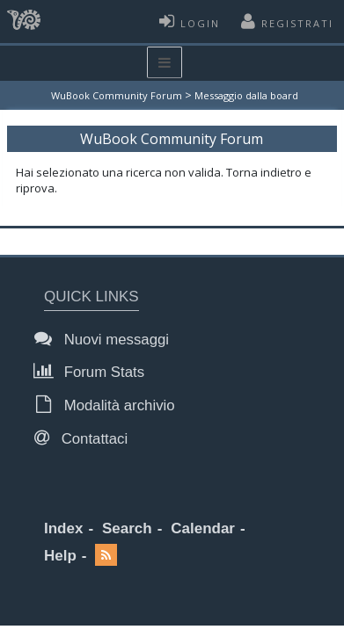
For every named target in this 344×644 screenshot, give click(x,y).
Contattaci (86, 438)
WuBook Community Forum (117, 95)
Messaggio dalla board (246, 95)
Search (127, 528)
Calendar (203, 528)
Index (63, 528)
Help (60, 556)
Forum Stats (94, 371)
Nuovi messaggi (106, 339)
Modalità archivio (110, 405)
